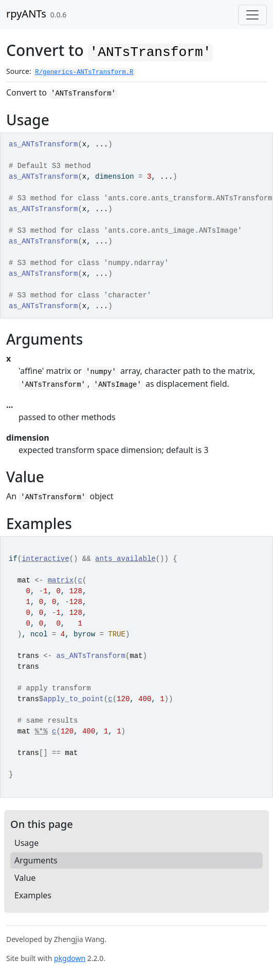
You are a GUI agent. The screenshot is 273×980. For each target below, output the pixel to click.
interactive (45, 559)
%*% (41, 731)
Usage (26, 843)
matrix (61, 580)
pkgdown (70, 958)
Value (25, 878)
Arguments (36, 860)
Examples (33, 895)
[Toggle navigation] (252, 15)
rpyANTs (26, 14)
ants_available (125, 559)
